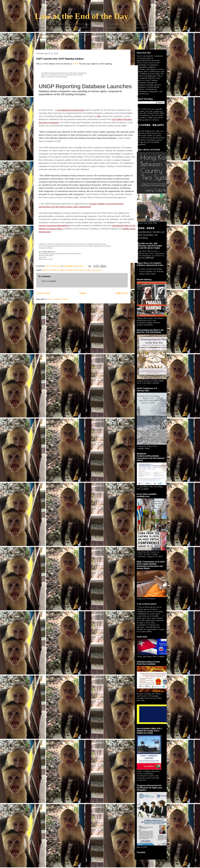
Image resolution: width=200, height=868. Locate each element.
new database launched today (71, 110)
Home (83, 293)
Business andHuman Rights (54, 270)
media (88, 270)
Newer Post (43, 293)
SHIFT (75, 64)
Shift (99, 116)
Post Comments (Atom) (58, 299)
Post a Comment (49, 281)
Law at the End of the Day (82, 16)
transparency (97, 270)
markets (81, 270)
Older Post (122, 293)
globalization (72, 270)
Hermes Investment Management (54, 225)
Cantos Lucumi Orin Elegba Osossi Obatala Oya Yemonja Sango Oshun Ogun (151, 271)
